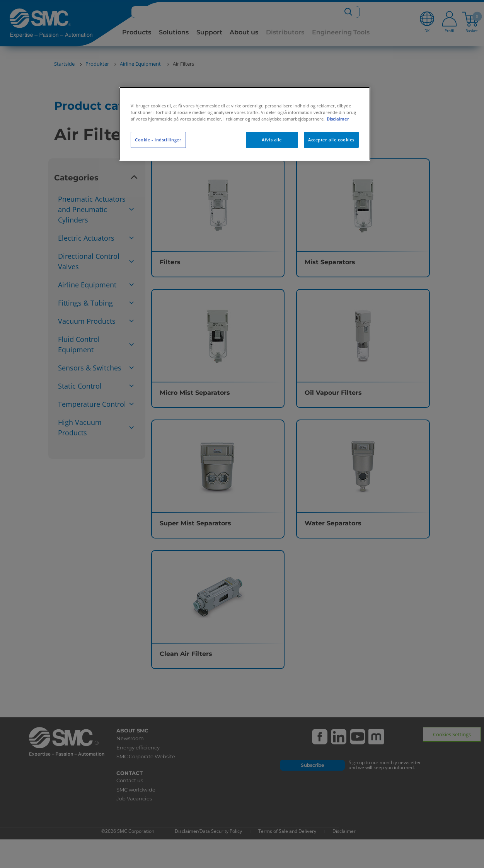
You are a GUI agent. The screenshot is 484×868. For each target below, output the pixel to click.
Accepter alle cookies (331, 140)
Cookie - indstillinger (158, 140)
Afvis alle (272, 140)
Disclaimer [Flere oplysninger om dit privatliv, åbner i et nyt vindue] (338, 119)
